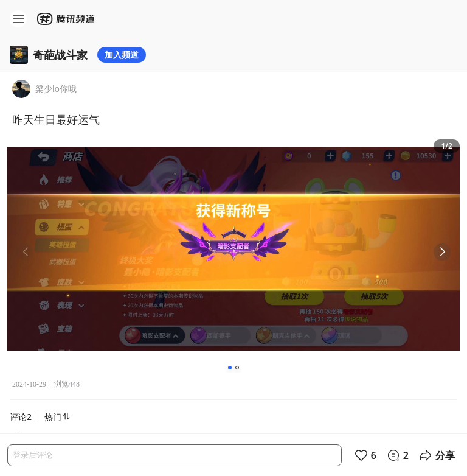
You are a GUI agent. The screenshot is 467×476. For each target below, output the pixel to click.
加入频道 (122, 54)
